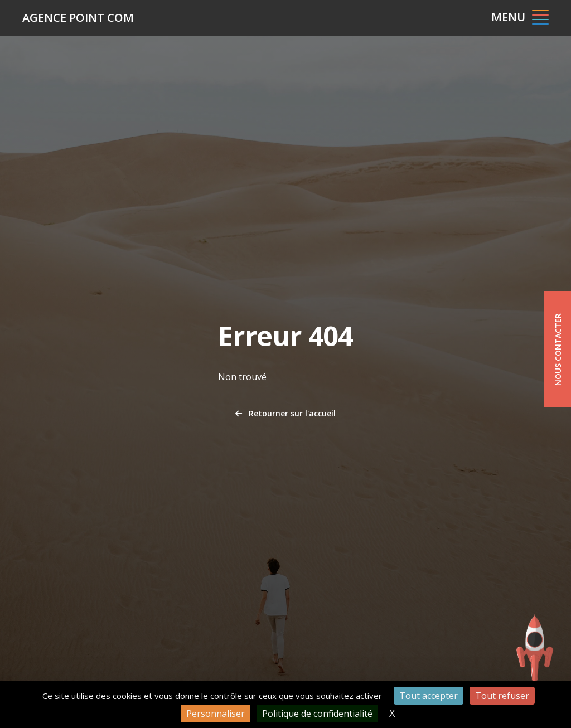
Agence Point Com (78, 18)
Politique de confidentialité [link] (317, 714)
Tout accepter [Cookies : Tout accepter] (429, 696)
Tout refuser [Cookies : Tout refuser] (502, 696)
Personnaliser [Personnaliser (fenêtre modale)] (216, 714)
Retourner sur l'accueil (285, 413)
